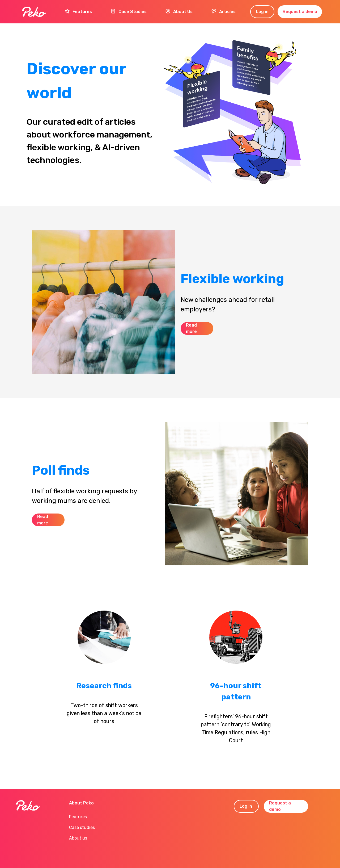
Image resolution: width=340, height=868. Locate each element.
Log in (262, 12)
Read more (191, 328)
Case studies (82, 827)
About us (78, 838)
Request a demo (300, 12)
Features (78, 817)
